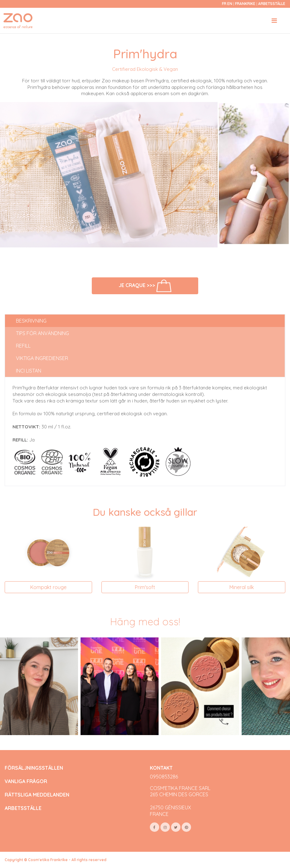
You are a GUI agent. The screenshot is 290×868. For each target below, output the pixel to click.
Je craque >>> (145, 286)
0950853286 (164, 777)
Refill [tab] (23, 346)
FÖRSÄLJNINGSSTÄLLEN (34, 768)
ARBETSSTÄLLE (23, 808)
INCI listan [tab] (29, 371)
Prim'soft (145, 587)
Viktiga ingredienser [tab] (42, 358)
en (230, 4)
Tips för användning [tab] (42, 333)
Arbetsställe (272, 4)
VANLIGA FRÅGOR (26, 781)
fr (224, 4)
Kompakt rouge (48, 587)
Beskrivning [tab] (31, 321)
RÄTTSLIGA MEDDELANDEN (37, 795)
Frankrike (246, 4)
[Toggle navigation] (274, 21)
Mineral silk (242, 587)
